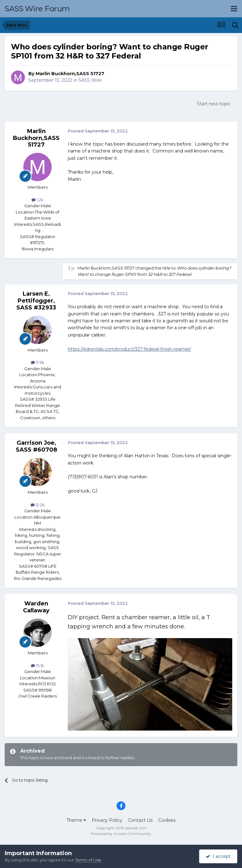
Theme (76, 820)
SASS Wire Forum (37, 9)
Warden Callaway (36, 607)
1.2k (37, 200)
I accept (218, 856)
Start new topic (214, 104)
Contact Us (140, 820)
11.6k (38, 362)
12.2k (38, 505)
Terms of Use (88, 860)
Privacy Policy (107, 820)
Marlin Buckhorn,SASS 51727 (70, 74)
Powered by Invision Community (121, 834)
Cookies (167, 820)
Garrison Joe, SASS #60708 (36, 446)
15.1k (37, 665)
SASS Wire (90, 80)
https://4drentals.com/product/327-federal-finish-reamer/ (129, 349)
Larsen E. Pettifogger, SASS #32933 (36, 300)
